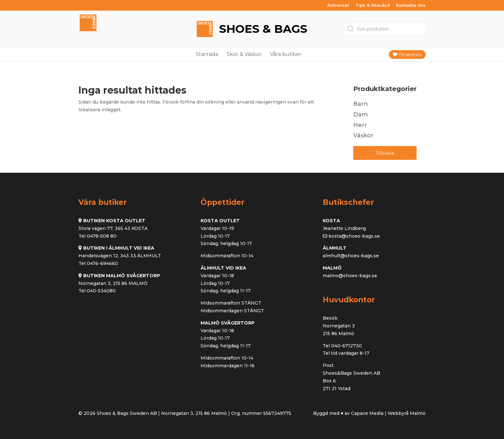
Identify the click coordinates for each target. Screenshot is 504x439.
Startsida (207, 54)
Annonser (338, 5)
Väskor (363, 135)
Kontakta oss (411, 5)
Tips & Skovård (373, 5)
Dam (360, 114)
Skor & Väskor (244, 54)
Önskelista (407, 55)
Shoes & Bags (262, 29)
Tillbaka (385, 153)
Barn (361, 104)
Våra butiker (286, 54)
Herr (360, 125)
